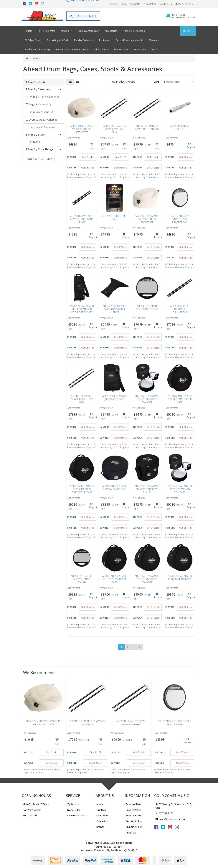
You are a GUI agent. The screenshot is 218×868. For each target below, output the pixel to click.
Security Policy (134, 821)
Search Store (83, 16)
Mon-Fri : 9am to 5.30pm (36, 804)
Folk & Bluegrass (47, 31)
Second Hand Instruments (130, 40)
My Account (73, 804)
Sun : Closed (30, 815)
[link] (156, 827)
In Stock (35, 142)
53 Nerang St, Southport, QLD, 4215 (174, 806)
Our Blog (101, 810)
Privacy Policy (133, 810)
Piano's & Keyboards (134, 31)
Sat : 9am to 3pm (32, 810)
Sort (156, 82)
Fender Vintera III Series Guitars (72, 49)
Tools (155, 49)
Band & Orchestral (84, 40)
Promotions (140, 49)
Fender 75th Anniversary (37, 49)
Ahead (36, 58)
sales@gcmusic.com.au (170, 819)
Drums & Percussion (88, 31)
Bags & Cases (40, 104)
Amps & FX (66, 31)
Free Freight (184, 16)
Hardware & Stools (42, 127)
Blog (124, 4)
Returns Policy (134, 815)
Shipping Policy (134, 827)
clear (50, 159)
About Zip (131, 833)
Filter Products (36, 82)
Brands (114, 4)
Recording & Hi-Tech (58, 40)
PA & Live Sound (33, 40)
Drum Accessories (42, 112)
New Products (121, 49)
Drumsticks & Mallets (44, 120)
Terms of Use (133, 804)
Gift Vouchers (101, 49)
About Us (135, 4)
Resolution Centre (77, 815)
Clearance (154, 40)
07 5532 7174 (164, 813)
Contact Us (166, 4)
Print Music (105, 40)
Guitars (28, 31)
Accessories (111, 31)
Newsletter (150, 4)
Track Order (74, 810)
